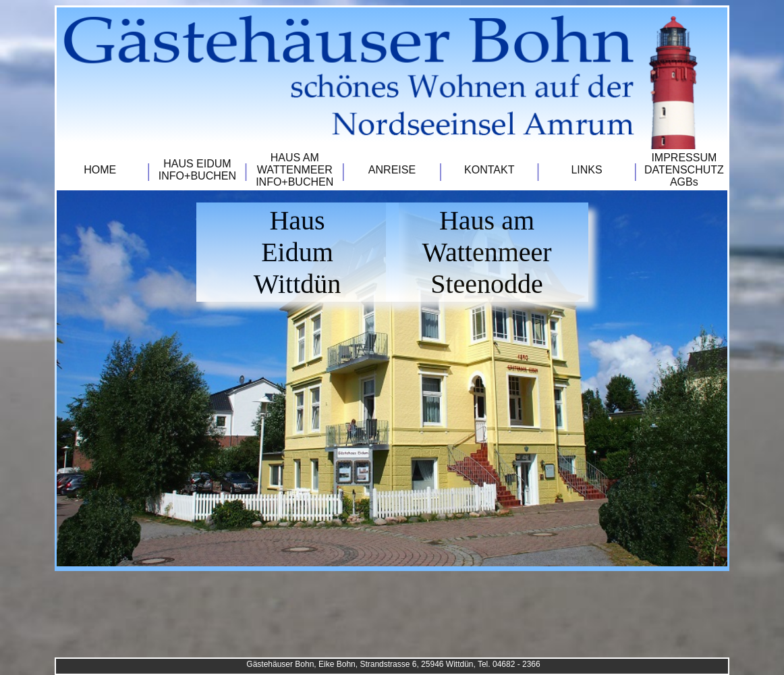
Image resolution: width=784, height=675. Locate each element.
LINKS (586, 170)
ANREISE (392, 170)
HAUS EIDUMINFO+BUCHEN (197, 170)
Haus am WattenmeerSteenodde (486, 252)
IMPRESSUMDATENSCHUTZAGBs (684, 170)
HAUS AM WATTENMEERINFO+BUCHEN (295, 170)
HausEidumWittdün (298, 252)
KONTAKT (489, 170)
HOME (100, 170)
